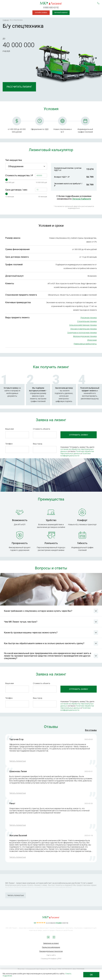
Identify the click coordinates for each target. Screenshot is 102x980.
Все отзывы (91, 730)
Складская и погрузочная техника (82, 333)
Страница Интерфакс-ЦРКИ (51, 959)
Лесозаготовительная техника (83, 329)
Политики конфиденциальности (76, 455)
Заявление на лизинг (51, 943)
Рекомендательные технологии (51, 951)
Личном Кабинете (82, 199)
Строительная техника (87, 321)
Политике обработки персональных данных (77, 452)
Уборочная (92, 340)
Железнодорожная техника (85, 336)
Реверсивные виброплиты (85, 344)
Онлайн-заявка (41, 13)
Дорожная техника (89, 318)
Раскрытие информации (51, 947)
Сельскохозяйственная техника (83, 325)
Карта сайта (51, 955)
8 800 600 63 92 (51, 8)
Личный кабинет (61, 13)
